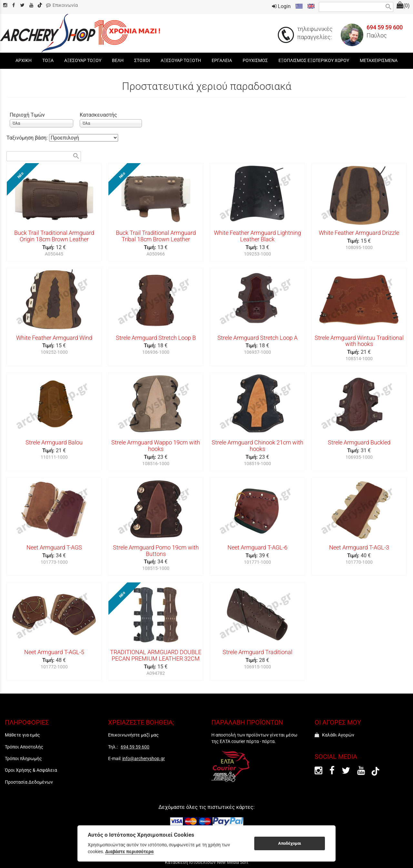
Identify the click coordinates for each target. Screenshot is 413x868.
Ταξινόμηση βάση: (28, 138)
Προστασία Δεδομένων (29, 782)
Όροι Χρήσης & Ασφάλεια (31, 770)
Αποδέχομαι (290, 843)
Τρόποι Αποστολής (24, 747)
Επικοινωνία (62, 5)
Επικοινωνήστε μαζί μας (133, 735)
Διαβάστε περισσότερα (129, 852)
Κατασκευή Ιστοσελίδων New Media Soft (207, 862)
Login (281, 6)
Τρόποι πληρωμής (23, 758)
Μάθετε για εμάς (22, 735)
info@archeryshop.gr (144, 758)
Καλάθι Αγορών (334, 735)
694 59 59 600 (385, 27)
